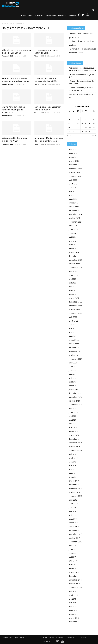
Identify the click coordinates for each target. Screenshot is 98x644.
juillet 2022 (73, 321)
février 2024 (74, 248)
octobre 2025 (74, 172)
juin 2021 (72, 370)
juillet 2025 (73, 184)
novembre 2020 (75, 397)
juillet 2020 (73, 412)
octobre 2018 (74, 492)
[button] (93, 10)
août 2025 (73, 180)
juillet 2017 (73, 549)
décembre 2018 (75, 485)
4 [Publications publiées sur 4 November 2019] (69, 119)
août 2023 (73, 271)
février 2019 (74, 477)
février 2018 (74, 523)
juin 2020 (72, 416)
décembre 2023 (75, 256)
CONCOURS (62, 15)
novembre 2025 (75, 169)
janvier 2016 (74, 618)
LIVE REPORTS (51, 15)
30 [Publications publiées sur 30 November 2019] (90, 131)
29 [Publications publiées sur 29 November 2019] (86, 131)
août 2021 (73, 363)
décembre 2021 (75, 348)
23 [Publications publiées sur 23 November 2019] (90, 127)
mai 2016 (72, 603)
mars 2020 (73, 427)
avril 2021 (73, 378)
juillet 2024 (73, 229)
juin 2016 (72, 599)
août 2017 (73, 546)
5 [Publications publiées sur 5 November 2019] (73, 119)
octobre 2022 (74, 309)
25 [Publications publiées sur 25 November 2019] (69, 131)
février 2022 (74, 340)
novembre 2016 (75, 580)
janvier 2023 (74, 298)
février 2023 (74, 294)
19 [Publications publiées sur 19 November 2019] (73, 127)
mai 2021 (72, 374)
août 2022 (73, 317)
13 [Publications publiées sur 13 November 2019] (78, 123)
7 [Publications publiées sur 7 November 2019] (82, 119)
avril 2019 (73, 469)
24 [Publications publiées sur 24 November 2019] (94, 127)
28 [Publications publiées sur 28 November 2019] (82, 131)
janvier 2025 (74, 207)
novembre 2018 (75, 488)
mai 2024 (72, 237)
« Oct (69, 136)
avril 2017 (73, 561)
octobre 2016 (74, 584)
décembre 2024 (75, 210)
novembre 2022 (75, 306)
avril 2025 (73, 195)
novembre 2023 (75, 260)
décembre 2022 (75, 302)
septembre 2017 (75, 542)
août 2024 (73, 226)
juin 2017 (72, 553)
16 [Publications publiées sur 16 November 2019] (90, 123)
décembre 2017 (75, 530)
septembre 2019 (75, 450)
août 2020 (73, 408)
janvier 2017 (74, 572)
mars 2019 (73, 473)
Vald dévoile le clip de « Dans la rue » (81, 96)
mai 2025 (72, 191)
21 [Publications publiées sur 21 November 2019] (82, 127)
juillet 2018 (73, 504)
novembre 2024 (75, 214)
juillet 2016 (73, 595)
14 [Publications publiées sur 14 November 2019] (82, 123)
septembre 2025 (75, 176)
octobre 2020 (74, 401)
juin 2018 (72, 507)
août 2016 (73, 591)
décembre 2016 (75, 576)
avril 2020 (73, 424)
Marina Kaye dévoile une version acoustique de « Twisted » (13, 110)
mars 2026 (73, 153)
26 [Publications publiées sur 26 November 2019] (73, 131)
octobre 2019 (74, 447)
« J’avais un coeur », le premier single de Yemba (81, 89)
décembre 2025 (75, 165)
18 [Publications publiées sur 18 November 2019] (69, 127)
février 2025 (74, 203)
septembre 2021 (75, 359)
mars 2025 (73, 199)
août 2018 (73, 500)
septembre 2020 (75, 405)
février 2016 (74, 614)
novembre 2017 (75, 534)
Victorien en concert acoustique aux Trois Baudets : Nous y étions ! (82, 69)
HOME (24, 15)
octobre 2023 (74, 264)
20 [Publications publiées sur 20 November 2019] (78, 127)
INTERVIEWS (39, 15)
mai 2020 (72, 420)
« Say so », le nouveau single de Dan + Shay (81, 82)
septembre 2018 (75, 496)
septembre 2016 (75, 587)
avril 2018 (73, 515)
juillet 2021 (73, 367)
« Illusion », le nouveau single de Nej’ (81, 76)
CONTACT (72, 15)
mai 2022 (72, 328)
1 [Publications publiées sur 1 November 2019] (86, 115)
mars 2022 (73, 336)
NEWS (30, 15)
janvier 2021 (74, 389)
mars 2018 (73, 519)
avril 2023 (73, 287)
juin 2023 (72, 279)
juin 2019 (72, 462)
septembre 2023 (75, 268)
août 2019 (73, 454)
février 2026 (74, 157)
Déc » (94, 136)
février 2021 (74, 386)
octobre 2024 (74, 218)
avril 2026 (73, 149)
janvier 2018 (74, 527)
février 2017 (74, 568)
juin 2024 (72, 233)
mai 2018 (72, 511)
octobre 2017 (74, 538)
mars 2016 (73, 610)
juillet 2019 (73, 458)
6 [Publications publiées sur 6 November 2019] (78, 119)
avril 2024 (73, 241)
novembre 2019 (75, 443)
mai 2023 (72, 283)
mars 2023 (73, 290)
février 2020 (74, 431)
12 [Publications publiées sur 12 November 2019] (73, 123)
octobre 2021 (74, 355)
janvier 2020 (74, 435)
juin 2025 (72, 188)
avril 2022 (73, 332)
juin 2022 (72, 325)
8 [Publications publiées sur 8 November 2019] (86, 119)
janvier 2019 (74, 481)
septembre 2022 (75, 313)
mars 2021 (73, 382)
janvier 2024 (74, 252)
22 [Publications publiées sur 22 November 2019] (86, 127)
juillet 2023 (73, 275)
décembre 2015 (75, 622)
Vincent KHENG (7, 56)
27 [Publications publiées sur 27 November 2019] (78, 131)
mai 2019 (72, 466)
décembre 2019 (75, 439)
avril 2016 (73, 606)
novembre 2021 (75, 351)
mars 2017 (73, 565)
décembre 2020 (75, 393)
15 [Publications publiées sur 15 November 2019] (86, 123)
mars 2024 (73, 245)
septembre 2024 (75, 222)
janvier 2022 (74, 344)
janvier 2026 (74, 161)
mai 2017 (72, 557)
